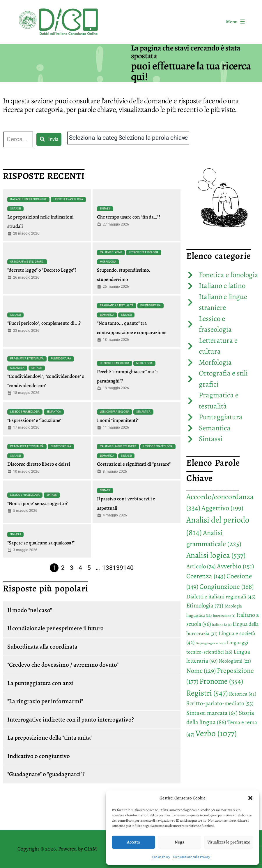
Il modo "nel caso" (30, 610)
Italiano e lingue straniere (28, 199)
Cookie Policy (161, 857)
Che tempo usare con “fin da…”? (129, 217)
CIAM (91, 849)
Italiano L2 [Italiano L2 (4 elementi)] (222, 625)
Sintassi (15, 209)
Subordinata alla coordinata (42, 647)
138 (107, 568)
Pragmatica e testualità (117, 305)
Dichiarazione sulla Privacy (191, 857)
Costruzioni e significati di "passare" (134, 464)
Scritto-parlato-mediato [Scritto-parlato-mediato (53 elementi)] (220, 703)
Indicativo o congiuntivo (39, 756)
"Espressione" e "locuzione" (34, 420)
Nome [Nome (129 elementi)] (201, 671)
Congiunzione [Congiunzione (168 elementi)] (226, 586)
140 (128, 568)
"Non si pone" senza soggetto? (37, 503)
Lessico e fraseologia (68, 199)
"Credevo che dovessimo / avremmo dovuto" (63, 665)
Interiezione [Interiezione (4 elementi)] (224, 616)
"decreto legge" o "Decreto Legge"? (42, 270)
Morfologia (108, 262)
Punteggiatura (151, 305)
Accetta (133, 842)
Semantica (107, 315)
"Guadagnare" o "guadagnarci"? (46, 774)
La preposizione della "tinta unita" (50, 738)
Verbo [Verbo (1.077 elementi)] (216, 733)
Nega (179, 842)
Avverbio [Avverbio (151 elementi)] (235, 566)
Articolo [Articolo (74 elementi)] (201, 566)
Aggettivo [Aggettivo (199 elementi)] (222, 508)
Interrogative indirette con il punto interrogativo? (71, 719)
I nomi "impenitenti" (118, 420)
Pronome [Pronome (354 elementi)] (221, 681)
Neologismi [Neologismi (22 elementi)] (235, 661)
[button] (250, 798)
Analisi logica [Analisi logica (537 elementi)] (216, 555)
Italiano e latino (111, 252)
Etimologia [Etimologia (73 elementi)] (205, 605)
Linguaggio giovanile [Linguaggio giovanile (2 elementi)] (211, 643)
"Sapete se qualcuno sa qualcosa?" (41, 543)
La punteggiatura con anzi (40, 683)
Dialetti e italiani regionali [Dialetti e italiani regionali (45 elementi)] (221, 597)
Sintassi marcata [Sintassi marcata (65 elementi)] (212, 713)
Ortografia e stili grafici (27, 262)
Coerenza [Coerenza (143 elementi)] (206, 576)
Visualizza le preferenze (229, 842)
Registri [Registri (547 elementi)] (207, 693)
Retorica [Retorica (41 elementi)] (242, 694)
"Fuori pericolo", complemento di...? (44, 323)
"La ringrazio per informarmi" (45, 701)
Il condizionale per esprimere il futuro (55, 628)
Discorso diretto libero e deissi (39, 464)
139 (118, 568)
